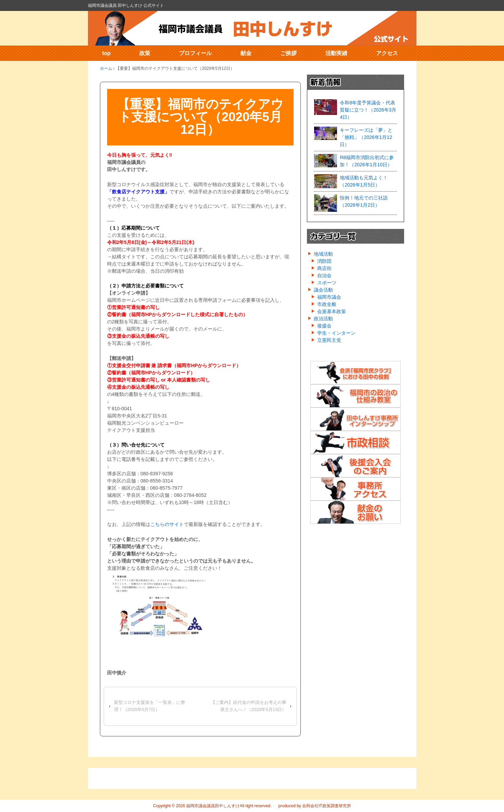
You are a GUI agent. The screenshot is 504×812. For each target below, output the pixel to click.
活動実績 (336, 53)
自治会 (324, 275)
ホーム (106, 68)
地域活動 (323, 254)
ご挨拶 (288, 53)
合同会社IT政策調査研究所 (327, 806)
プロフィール (195, 53)
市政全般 (327, 304)
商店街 (324, 268)
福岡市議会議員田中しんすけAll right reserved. (228, 806)
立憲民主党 (329, 340)
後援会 (324, 326)
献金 (246, 53)
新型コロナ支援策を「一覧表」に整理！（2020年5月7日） (150, 706)
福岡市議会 (329, 297)
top (107, 53)
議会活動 (323, 290)
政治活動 (323, 319)
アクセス (387, 53)
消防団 (324, 261)
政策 (145, 53)
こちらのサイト (167, 524)
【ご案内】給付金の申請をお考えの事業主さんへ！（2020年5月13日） (249, 706)
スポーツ (327, 283)
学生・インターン (336, 333)
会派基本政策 (332, 311)
